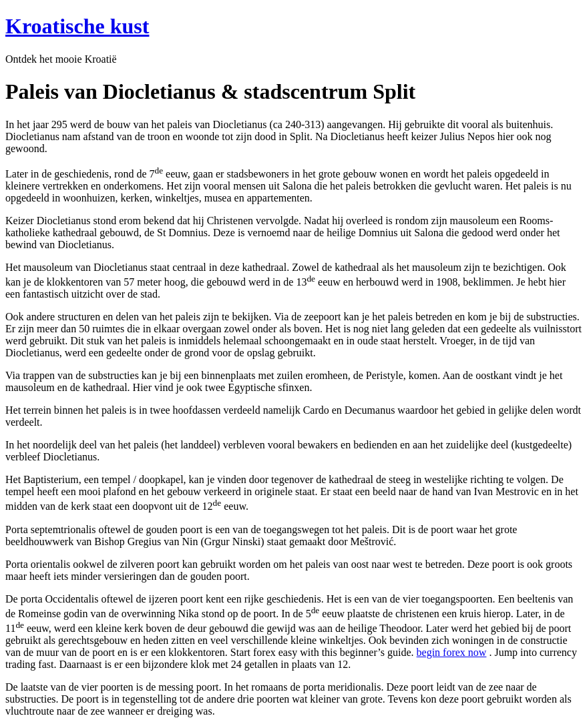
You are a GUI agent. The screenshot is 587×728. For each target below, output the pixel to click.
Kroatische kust (77, 26)
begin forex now (452, 652)
